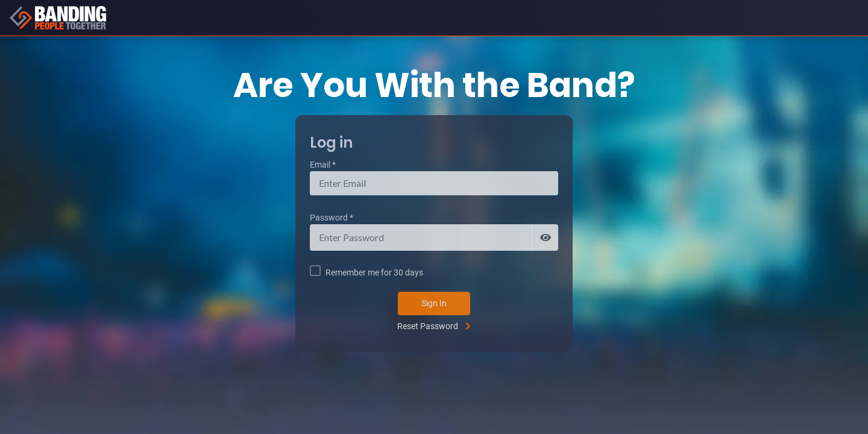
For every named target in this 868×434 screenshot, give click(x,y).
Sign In (434, 303)
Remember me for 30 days (374, 272)
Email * (323, 165)
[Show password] (545, 237)
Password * (332, 218)
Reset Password (428, 326)
